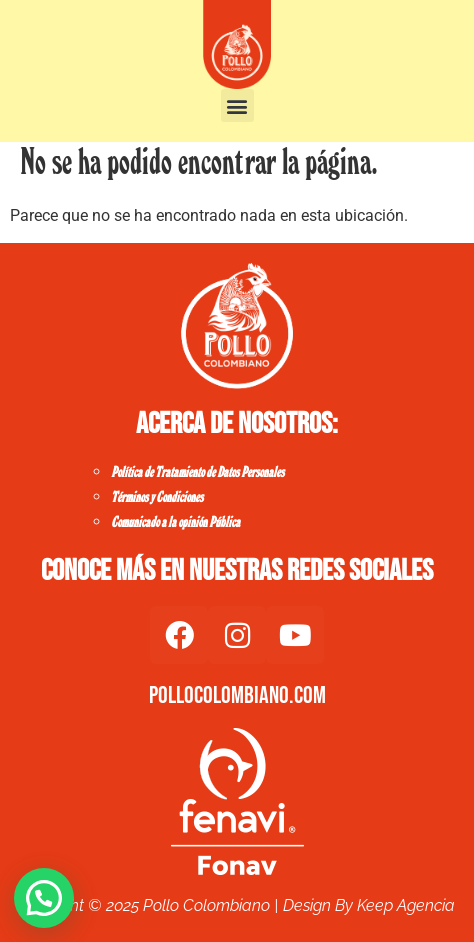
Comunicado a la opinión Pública (175, 523)
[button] (237, 105)
